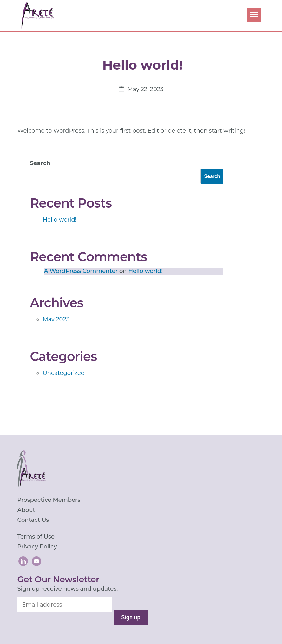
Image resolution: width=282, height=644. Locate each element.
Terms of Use (36, 537)
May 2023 (56, 319)
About (26, 510)
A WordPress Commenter (81, 271)
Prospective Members (49, 500)
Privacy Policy (37, 547)
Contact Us (33, 520)
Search (40, 163)
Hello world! (59, 220)
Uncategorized (64, 373)
